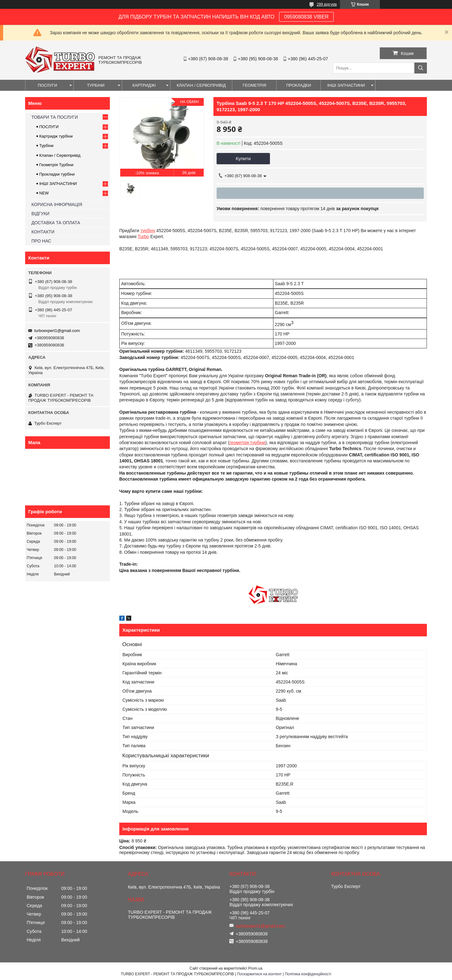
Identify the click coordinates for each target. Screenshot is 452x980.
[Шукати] (421, 68)
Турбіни (46, 146)
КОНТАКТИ (43, 232)
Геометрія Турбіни (56, 165)
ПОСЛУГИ (47, 85)
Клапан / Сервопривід (60, 155)
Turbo (143, 237)
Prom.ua (255, 968)
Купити (243, 158)
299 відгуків (327, 4)
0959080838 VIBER (306, 17)
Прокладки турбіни (57, 174)
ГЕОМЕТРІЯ (254, 85)
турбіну (148, 231)
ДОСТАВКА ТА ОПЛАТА (56, 223)
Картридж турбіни (56, 136)
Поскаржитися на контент (259, 974)
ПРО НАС (41, 241)
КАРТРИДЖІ (144, 85)
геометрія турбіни (247, 443)
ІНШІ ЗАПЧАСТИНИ (346, 85)
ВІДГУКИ (40, 214)
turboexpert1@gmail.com (57, 331)
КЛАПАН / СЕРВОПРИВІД (201, 85)
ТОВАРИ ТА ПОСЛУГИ (55, 117)
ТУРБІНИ (96, 85)
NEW (44, 193)
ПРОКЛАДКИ (299, 85)
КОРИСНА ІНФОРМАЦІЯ (57, 204)
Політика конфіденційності (308, 974)
